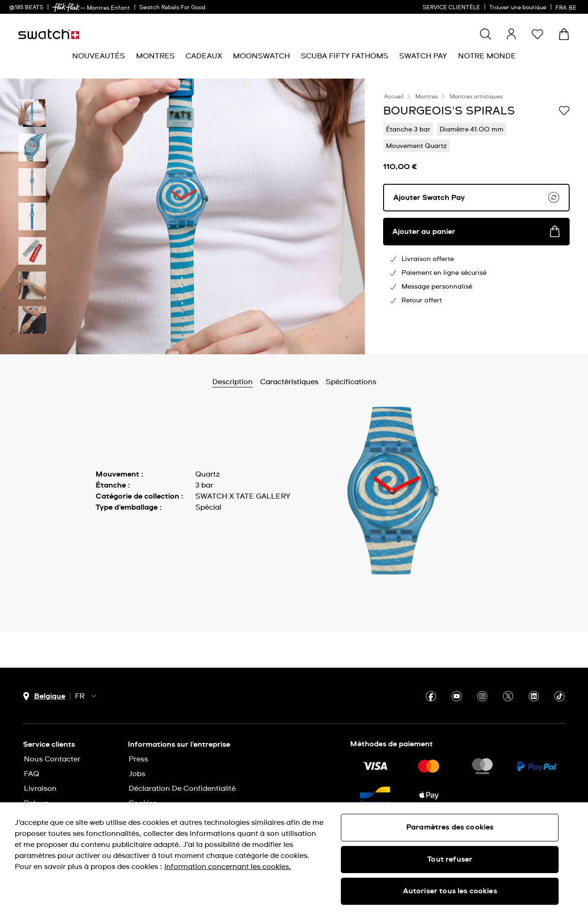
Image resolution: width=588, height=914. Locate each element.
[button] (537, 34)
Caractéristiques (289, 382)
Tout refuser (450, 859)
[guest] (511, 34)
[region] (294, 858)
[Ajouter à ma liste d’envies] (564, 110)
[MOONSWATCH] (261, 56)
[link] (66, 8)
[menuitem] (99, 56)
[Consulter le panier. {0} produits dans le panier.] (564, 34)
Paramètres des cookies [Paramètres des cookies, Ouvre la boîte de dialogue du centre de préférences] (450, 827)
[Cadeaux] (204, 56)
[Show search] (486, 34)
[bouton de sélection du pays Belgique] (44, 696)
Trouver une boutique (518, 8)
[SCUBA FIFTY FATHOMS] (345, 56)
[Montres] (155, 56)
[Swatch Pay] (423, 56)
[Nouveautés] (99, 56)
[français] (567, 7)
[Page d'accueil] (49, 34)
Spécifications (351, 382)
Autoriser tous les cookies (450, 891)
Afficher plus (118, 528)
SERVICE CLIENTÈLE (451, 8)
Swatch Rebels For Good (172, 8)
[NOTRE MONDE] (487, 56)
